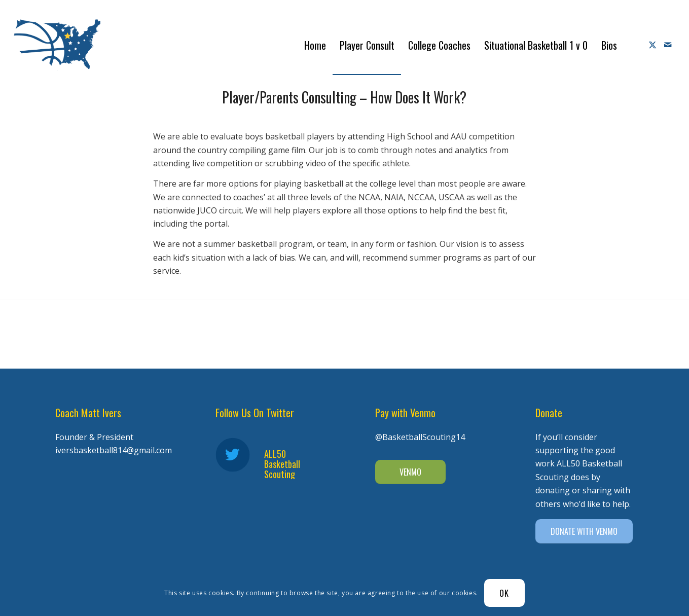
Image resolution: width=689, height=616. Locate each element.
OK (504, 593)
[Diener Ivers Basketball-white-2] (57, 45)
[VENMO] (410, 472)
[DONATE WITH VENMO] (584, 531)
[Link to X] (652, 45)
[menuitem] (315, 45)
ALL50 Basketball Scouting (282, 464)
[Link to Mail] (668, 45)
